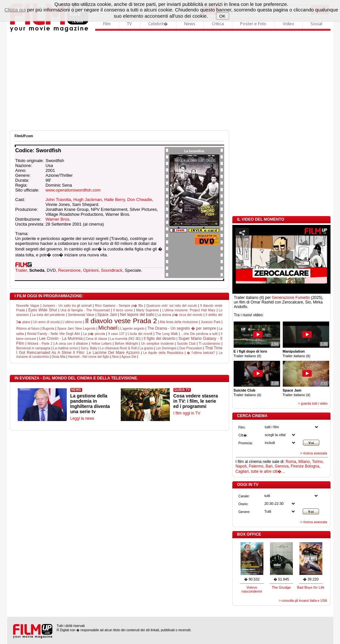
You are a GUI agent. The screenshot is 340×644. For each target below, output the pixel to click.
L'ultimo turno (72, 322)
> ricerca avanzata (314, 453)
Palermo (256, 466)
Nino (115, 357)
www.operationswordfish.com (73, 190)
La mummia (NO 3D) (125, 339)
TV (129, 24)
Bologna (312, 466)
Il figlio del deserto (160, 339)
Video (288, 24)
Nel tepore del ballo (137, 315)
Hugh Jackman (88, 200)
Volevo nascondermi (252, 589)
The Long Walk (167, 334)
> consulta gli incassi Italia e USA (303, 601)
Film (107, 24)
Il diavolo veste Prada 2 (121, 321)
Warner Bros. (58, 219)
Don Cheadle (140, 200)
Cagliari (242, 471)
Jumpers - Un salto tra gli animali (67, 306)
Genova (282, 466)
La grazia (146, 348)
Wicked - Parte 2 (40, 344)
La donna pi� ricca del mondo (180, 315)
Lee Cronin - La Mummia (61, 339)
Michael (108, 328)
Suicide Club (186, 344)
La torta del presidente (49, 315)
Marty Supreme (147, 310)
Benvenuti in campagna (34, 348)
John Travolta (58, 200)
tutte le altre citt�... (268, 471)
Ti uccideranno (209, 344)
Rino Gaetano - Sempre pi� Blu (119, 306)
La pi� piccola (94, 334)
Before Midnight (126, 344)
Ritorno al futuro (28, 329)
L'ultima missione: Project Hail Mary (189, 310)
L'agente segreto (132, 329)
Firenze (297, 466)
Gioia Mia (59, 357)
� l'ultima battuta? (201, 353)
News (190, 24)
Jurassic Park (210, 322)
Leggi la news (82, 418)
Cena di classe (97, 339)
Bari (269, 466)
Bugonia (48, 329)
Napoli (241, 466)
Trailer (21, 270)
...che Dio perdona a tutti (199, 334)
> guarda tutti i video (313, 404)
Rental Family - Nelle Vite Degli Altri (53, 334)
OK (222, 16)
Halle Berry (114, 200)
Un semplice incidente (157, 344)
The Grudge (281, 587)
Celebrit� (158, 24)
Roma (291, 462)
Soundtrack (112, 270)
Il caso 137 (116, 334)
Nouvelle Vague (28, 306)
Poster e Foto (253, 24)
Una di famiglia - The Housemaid (85, 310)
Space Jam (107, 315)
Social (316, 24)
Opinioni (91, 270)
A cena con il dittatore (72, 344)
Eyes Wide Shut (43, 310)
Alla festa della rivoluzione (179, 322)
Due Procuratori (191, 348)
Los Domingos (166, 348)
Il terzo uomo (123, 310)
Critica (218, 24)
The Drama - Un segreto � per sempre (182, 328)
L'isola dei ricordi (140, 334)
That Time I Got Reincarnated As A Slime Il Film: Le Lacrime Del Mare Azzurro (119, 350)
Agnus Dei (129, 357)
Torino (317, 462)
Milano (304, 462)
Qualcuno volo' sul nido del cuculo (172, 306)
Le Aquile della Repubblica (163, 353)
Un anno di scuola (46, 322)
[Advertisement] (170, 81)
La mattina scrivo (65, 348)
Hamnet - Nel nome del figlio (89, 357)
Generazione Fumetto (291, 298)
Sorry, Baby (89, 348)
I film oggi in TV (187, 413)
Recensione (70, 270)
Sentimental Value (81, 315)
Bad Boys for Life (311, 587)
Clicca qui (15, 10)
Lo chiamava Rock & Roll (118, 348)
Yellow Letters (101, 344)
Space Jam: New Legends (76, 329)
